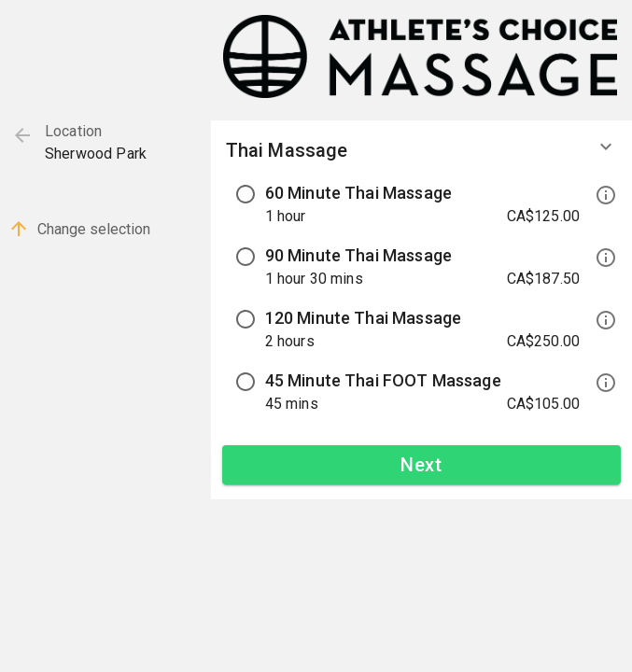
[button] (421, 158)
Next (421, 465)
